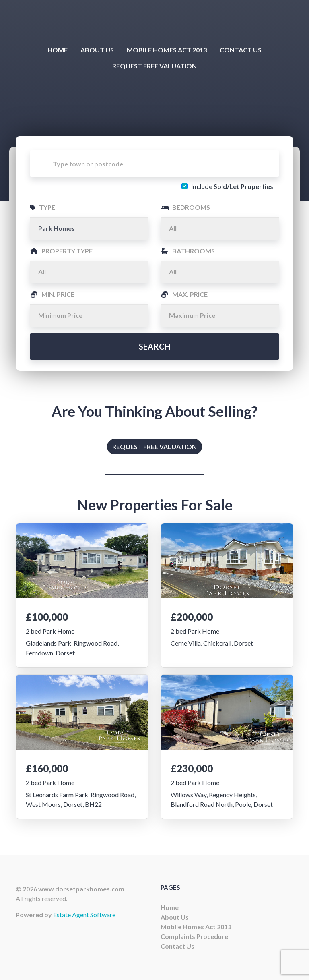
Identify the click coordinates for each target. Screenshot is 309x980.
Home (58, 50)
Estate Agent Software (84, 915)
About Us (97, 50)
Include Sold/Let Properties (232, 186)
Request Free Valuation (154, 66)
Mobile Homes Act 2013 (167, 50)
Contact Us (241, 50)
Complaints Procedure (194, 936)
